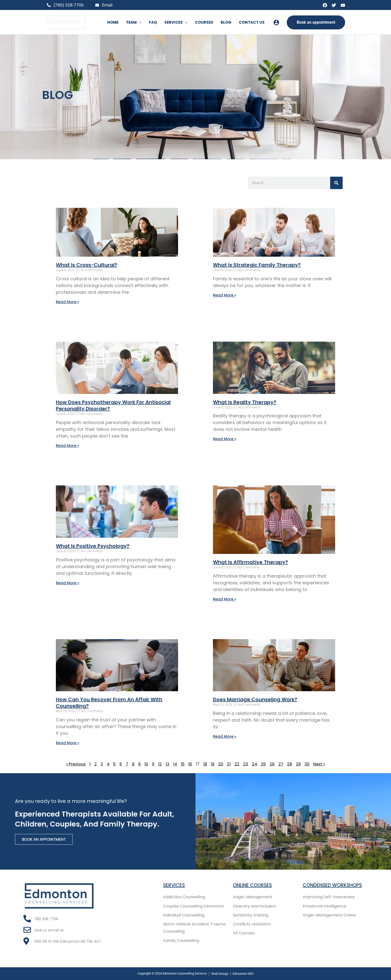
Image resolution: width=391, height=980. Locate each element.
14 (175, 765)
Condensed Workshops (334, 884)
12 (159, 765)
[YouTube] (343, 5)
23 (247, 765)
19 (213, 765)
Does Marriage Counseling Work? (255, 700)
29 (300, 765)
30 (309, 765)
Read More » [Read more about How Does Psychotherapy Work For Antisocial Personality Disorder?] (67, 446)
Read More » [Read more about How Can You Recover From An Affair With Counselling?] (67, 744)
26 (274, 765)
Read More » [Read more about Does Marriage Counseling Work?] (225, 737)
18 (205, 765)
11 (153, 765)
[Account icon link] (276, 22)
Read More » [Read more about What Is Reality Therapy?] (225, 439)
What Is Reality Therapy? (245, 402)
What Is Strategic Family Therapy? (257, 265)
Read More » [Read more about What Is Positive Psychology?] (67, 583)
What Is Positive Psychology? (93, 546)
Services (174, 884)
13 (167, 765)
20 (222, 765)
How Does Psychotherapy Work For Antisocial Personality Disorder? (113, 406)
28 (291, 765)
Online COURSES (253, 884)
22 (238, 765)
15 (183, 765)
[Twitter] (334, 5)
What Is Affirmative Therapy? (250, 563)
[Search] (336, 183)
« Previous (73, 765)
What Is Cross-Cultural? (87, 265)
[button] (139, 22)
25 (265, 765)
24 (256, 765)
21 (230, 765)
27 (283, 765)
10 (146, 765)
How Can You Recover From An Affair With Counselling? (109, 703)
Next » (322, 765)
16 (190, 765)
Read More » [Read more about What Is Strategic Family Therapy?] (225, 295)
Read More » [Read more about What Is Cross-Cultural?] (67, 302)
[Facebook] (325, 5)
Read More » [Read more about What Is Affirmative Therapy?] (225, 600)
